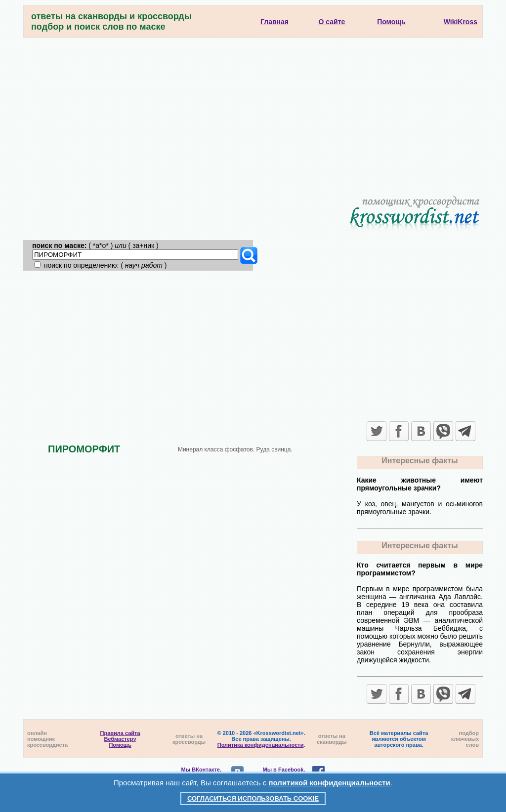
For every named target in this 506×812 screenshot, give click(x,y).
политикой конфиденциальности (330, 783)
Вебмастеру (120, 739)
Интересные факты (420, 461)
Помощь (120, 745)
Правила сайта (120, 733)
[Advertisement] (253, 112)
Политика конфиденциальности (261, 745)
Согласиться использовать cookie (253, 798)
